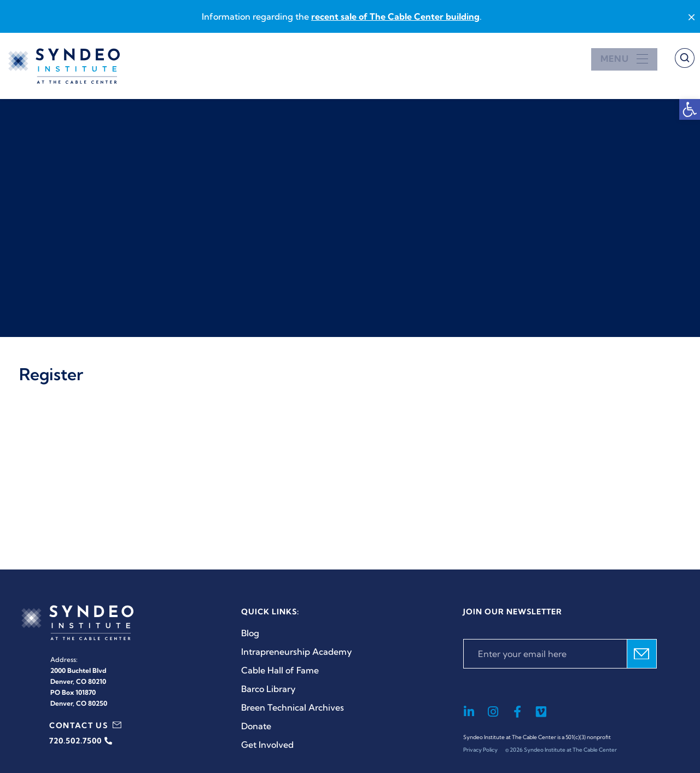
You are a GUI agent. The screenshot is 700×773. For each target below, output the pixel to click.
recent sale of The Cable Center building (395, 16)
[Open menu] (624, 59)
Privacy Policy (480, 750)
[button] (690, 109)
